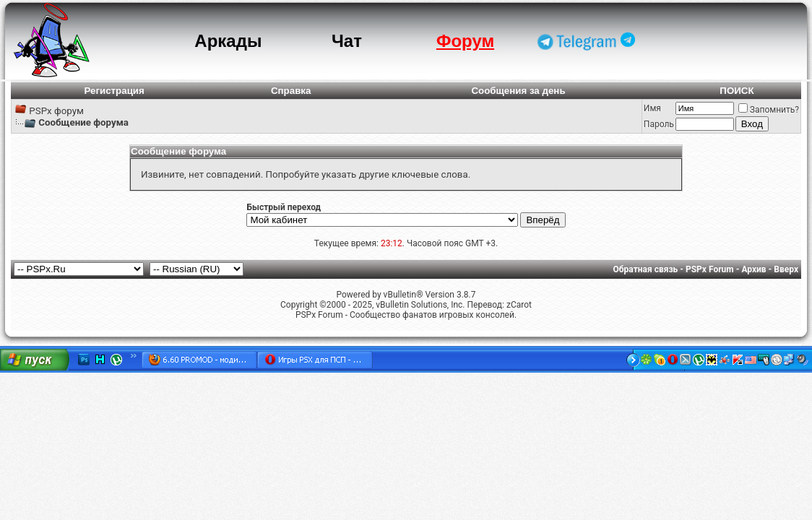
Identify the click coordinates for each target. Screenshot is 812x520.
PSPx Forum (710, 269)
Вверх (786, 269)
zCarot (519, 305)
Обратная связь (646, 269)
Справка (291, 91)
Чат (347, 41)
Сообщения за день (518, 91)
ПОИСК (737, 91)
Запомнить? (769, 110)
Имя (652, 108)
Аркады (228, 41)
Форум (465, 41)
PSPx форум (56, 111)
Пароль (659, 124)
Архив (753, 269)
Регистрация (114, 91)
